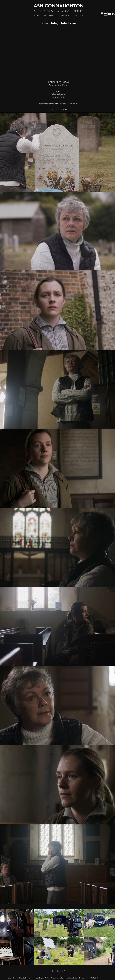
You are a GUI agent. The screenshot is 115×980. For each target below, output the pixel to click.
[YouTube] (109, 14)
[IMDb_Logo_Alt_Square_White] (106, 14)
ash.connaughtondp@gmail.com (72, 978)
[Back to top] (59, 971)
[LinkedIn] (113, 14)
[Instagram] (102, 14)
